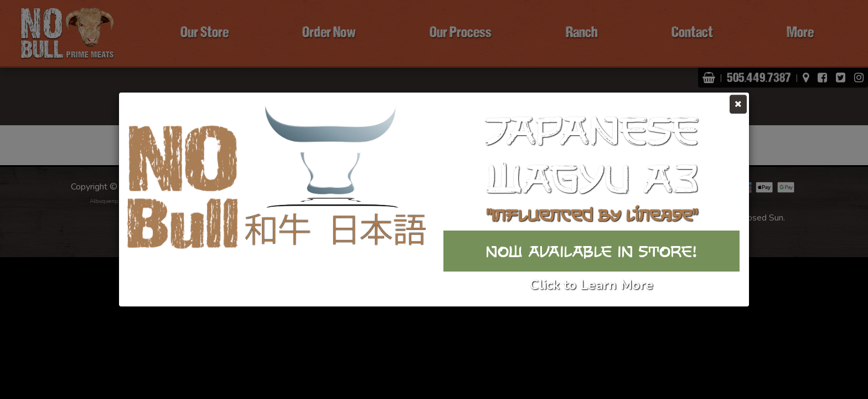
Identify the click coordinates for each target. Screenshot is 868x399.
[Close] (738, 104)
